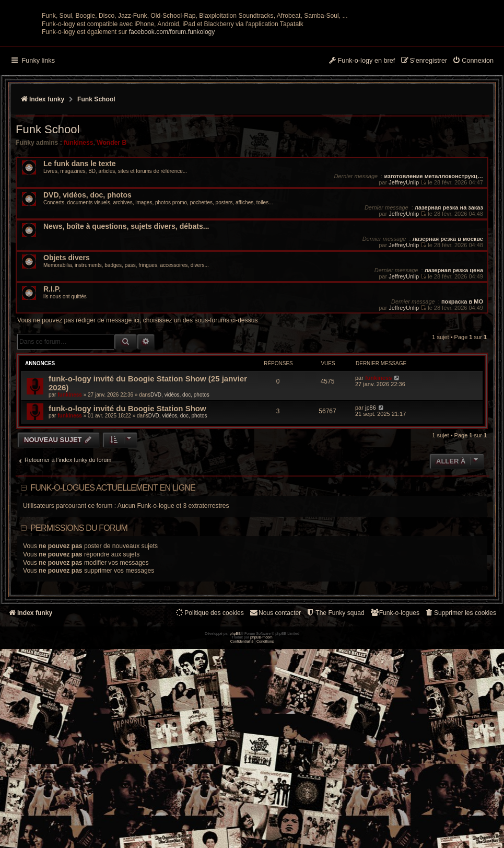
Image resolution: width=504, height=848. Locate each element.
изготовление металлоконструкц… (433, 278)
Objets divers (67, 360)
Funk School (48, 232)
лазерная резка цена (454, 373)
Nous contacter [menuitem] (275, 715)
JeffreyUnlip (404, 285)
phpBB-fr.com (261, 841)
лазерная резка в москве (448, 341)
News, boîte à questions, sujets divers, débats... (126, 329)
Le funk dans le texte (79, 266)
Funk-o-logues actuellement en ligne (113, 590)
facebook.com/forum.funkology (172, 134)
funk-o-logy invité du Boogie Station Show (127, 511)
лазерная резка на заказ (449, 310)
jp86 (371, 510)
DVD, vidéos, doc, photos (87, 298)
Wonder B (112, 245)
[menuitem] (473, 164)
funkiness (78, 245)
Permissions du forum (79, 630)
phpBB (235, 837)
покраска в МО (462, 404)
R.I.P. (52, 392)
